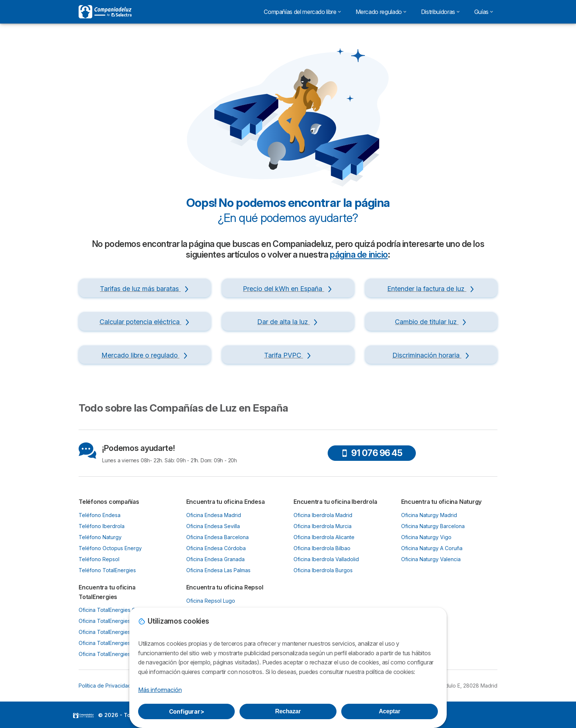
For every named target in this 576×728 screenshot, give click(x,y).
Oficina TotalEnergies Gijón (111, 610)
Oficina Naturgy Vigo (426, 537)
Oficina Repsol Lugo (211, 601)
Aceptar (389, 711)
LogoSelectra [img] (83, 716)
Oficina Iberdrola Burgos (323, 570)
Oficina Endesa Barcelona (217, 537)
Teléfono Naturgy (100, 537)
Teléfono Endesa (100, 515)
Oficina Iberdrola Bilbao (322, 548)
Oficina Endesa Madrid (214, 515)
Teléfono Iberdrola (102, 526)
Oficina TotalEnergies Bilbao (113, 632)
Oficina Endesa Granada (215, 559)
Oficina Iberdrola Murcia (323, 526)
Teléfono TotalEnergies (107, 570)
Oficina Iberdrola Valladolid (326, 559)
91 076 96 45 (372, 453)
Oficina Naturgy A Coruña (432, 548)
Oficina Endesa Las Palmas (218, 570)
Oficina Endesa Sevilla (213, 526)
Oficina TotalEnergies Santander (118, 654)
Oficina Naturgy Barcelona (433, 526)
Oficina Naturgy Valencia (431, 559)
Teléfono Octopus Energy (110, 548)
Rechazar (288, 711)
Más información (160, 690)
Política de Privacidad (105, 686)
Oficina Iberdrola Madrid (323, 515)
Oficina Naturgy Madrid (429, 515)
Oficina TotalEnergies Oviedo (114, 621)
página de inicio (359, 255)
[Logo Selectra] (105, 12)
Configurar (187, 711)
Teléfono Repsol (99, 559)
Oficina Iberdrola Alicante (324, 537)
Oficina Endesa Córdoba (216, 548)
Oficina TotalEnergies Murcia (113, 643)
